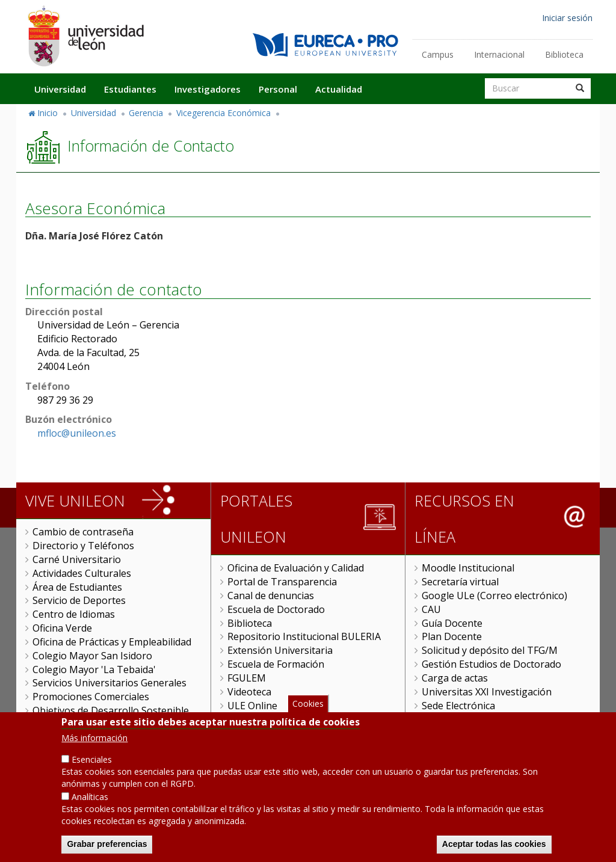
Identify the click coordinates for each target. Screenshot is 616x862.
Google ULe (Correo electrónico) (494, 596)
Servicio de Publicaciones (88, 724)
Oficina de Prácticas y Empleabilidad (112, 642)
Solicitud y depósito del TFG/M (490, 650)
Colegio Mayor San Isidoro (92, 656)
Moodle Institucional (468, 568)
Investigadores (208, 89)
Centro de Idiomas (74, 614)
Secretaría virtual (460, 582)
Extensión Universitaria (280, 650)
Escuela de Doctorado (276, 609)
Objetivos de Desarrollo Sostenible (111, 710)
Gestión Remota (263, 719)
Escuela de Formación (276, 664)
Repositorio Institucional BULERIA (304, 636)
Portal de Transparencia (282, 582)
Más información (94, 753)
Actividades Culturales (82, 573)
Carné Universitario (77, 559)
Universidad (60, 89)
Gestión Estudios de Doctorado (491, 664)
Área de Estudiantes (77, 587)
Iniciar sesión (567, 18)
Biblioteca (564, 54)
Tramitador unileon (466, 719)
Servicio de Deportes (79, 600)
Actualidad (339, 89)
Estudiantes (130, 89)
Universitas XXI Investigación (487, 692)
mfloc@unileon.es (77, 433)
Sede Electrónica (458, 706)
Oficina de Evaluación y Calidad (296, 568)
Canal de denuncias (271, 596)
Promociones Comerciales (91, 697)
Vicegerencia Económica (223, 113)
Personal (278, 89)
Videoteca (249, 692)
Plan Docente (452, 636)
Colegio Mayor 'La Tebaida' (94, 670)
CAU (431, 609)
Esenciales (92, 775)
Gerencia (146, 113)
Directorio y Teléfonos (83, 546)
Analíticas (90, 812)
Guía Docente (452, 623)
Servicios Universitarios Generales (109, 683)
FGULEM (247, 678)
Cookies (308, 719)
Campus (438, 54)
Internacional (499, 54)
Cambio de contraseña (83, 532)
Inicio (48, 113)
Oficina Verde (62, 628)
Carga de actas (455, 678)
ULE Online (252, 706)
